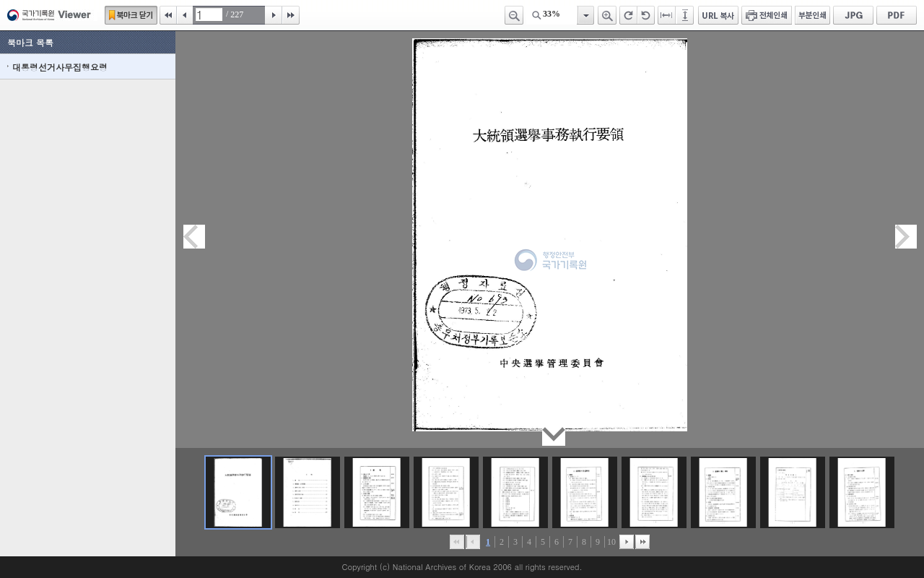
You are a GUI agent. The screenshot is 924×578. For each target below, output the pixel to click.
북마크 (131, 15)
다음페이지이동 (906, 237)
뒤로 (627, 542)
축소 (514, 15)
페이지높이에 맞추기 (686, 15)
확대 (607, 15)
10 (611, 542)
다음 (274, 15)
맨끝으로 (642, 542)
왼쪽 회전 (646, 15)
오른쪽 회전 (628, 15)
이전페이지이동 (194, 237)
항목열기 (585, 15)
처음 (168, 15)
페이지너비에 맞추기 (667, 15)
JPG (853, 15)
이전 (185, 15)
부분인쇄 (812, 15)
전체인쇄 (767, 15)
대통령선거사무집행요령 (60, 67)
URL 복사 (718, 15)
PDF (897, 15)
